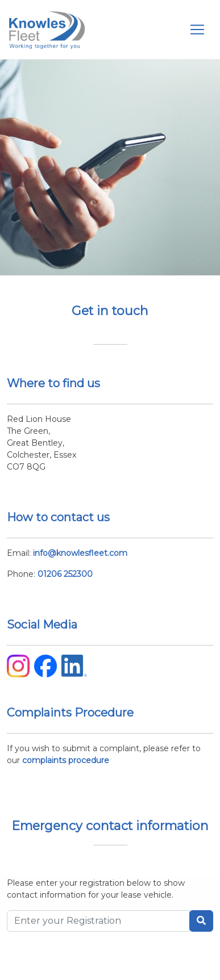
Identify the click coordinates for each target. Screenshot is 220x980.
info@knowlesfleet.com (80, 553)
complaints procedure (66, 760)
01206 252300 (65, 574)
